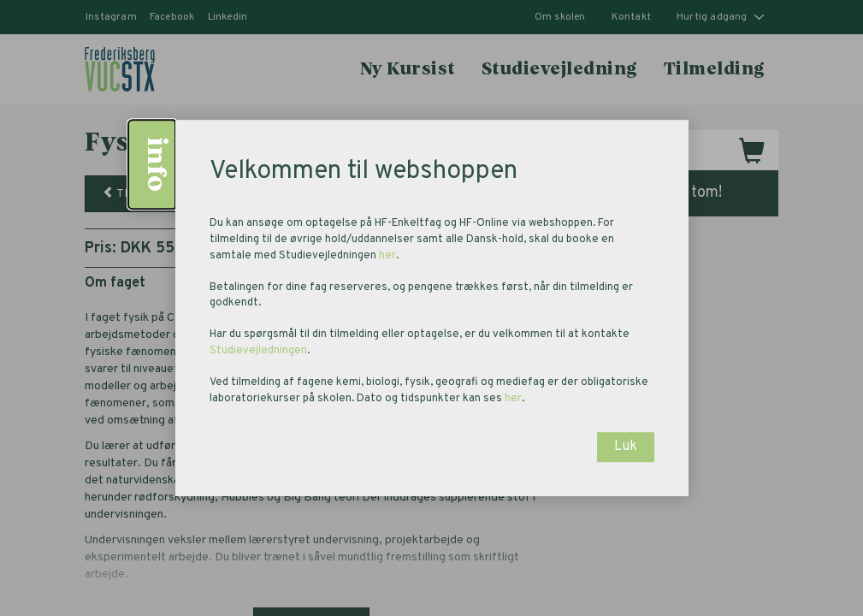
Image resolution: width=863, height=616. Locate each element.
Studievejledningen (258, 351)
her (387, 256)
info (155, 164)
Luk (626, 447)
